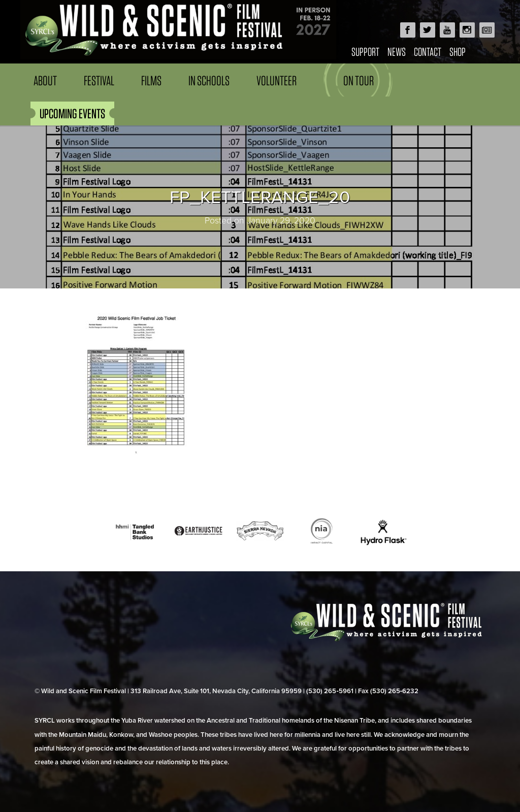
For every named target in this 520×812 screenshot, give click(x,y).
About (45, 80)
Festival (99, 80)
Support (365, 52)
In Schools (209, 80)
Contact (428, 52)
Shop (458, 52)
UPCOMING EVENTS (72, 113)
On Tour (359, 80)
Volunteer (277, 80)
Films (151, 80)
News (397, 52)
